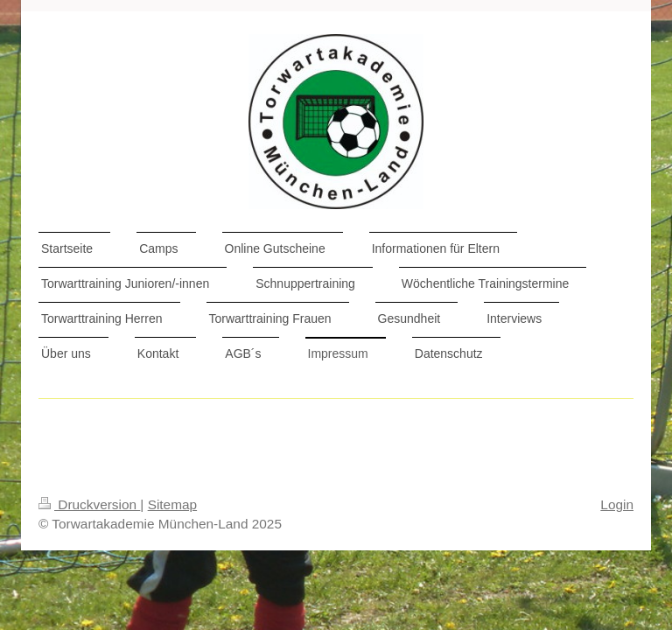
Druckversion (89, 504)
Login (617, 504)
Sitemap (172, 504)
